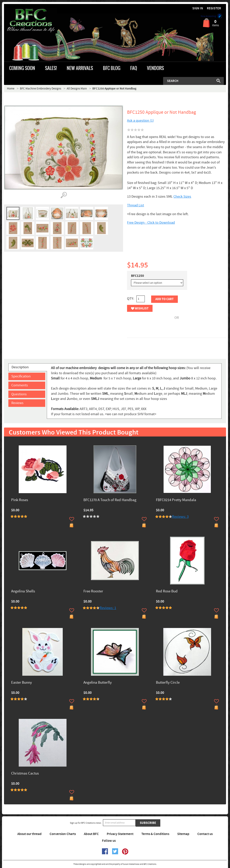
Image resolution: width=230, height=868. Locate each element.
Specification (21, 376)
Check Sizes (182, 197)
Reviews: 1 (108, 608)
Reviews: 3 (180, 517)
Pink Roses (20, 500)
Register (214, 8)
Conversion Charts (63, 834)
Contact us (205, 834)
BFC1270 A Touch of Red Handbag (110, 500)
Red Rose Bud (167, 591)
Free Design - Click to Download (151, 223)
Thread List (136, 205)
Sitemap (183, 834)
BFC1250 (138, 276)
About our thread (29, 834)
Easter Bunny (22, 683)
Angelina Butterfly (98, 683)
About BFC (91, 834)
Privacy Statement (120, 834)
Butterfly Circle (168, 683)
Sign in (198, 8)
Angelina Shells (23, 591)
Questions (19, 394)
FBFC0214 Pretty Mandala (176, 500)
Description (20, 367)
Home (11, 89)
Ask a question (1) (140, 121)
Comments (20, 385)
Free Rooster (93, 591)
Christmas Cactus (25, 774)
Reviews (17, 403)
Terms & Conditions (155, 834)
